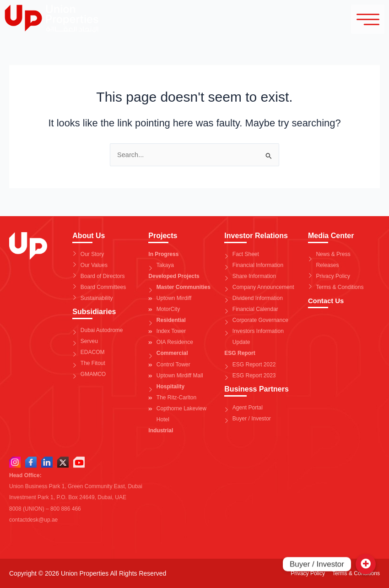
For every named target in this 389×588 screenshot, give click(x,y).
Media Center (331, 236)
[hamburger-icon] (362, 20)
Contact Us (327, 301)
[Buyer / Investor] (366, 564)
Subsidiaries (94, 312)
